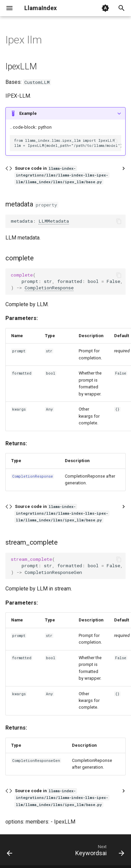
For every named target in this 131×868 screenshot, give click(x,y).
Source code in (62, 175)
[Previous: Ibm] (10, 852)
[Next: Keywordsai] (99, 852)
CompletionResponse (49, 288)
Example (28, 113)
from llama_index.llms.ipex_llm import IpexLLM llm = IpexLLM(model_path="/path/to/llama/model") (68, 143)
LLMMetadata (54, 221)
